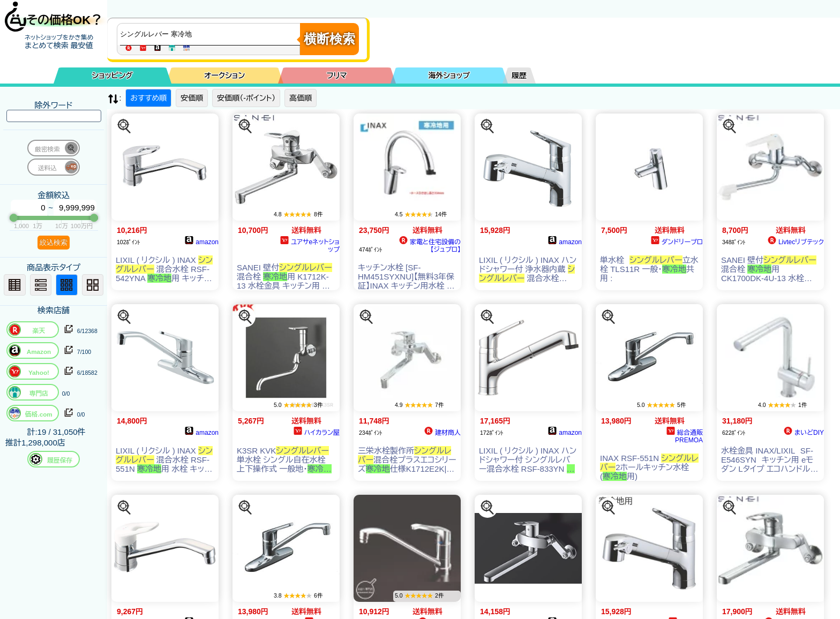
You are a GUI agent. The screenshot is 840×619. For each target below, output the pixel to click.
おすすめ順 (148, 98)
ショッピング (112, 76)
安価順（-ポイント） (246, 98)
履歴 (519, 76)
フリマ (337, 76)
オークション (224, 76)
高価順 (301, 98)
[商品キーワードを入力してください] (211, 34)
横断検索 (329, 39)
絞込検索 (54, 242)
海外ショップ (449, 76)
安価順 (192, 98)
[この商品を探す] (124, 126)
